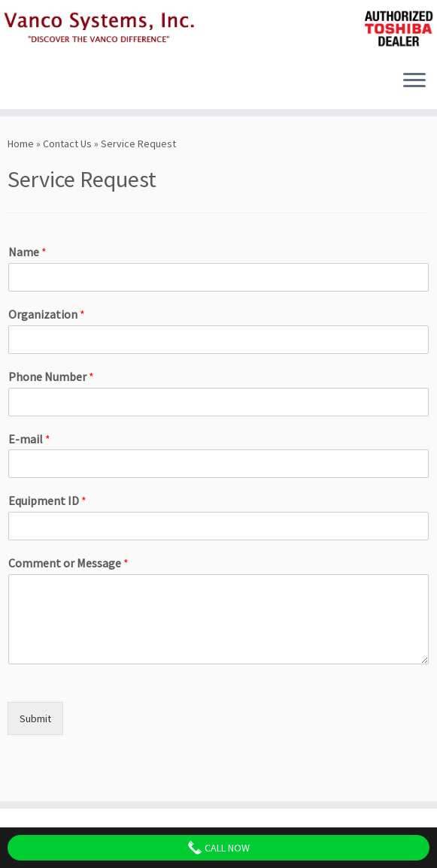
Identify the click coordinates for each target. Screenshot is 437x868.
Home (21, 144)
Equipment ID (47, 501)
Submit (35, 718)
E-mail (29, 439)
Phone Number (51, 377)
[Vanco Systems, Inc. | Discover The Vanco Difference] (218, 29)
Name (27, 252)
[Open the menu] (414, 82)
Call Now (218, 848)
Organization (47, 314)
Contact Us (67, 144)
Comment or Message (68, 563)
